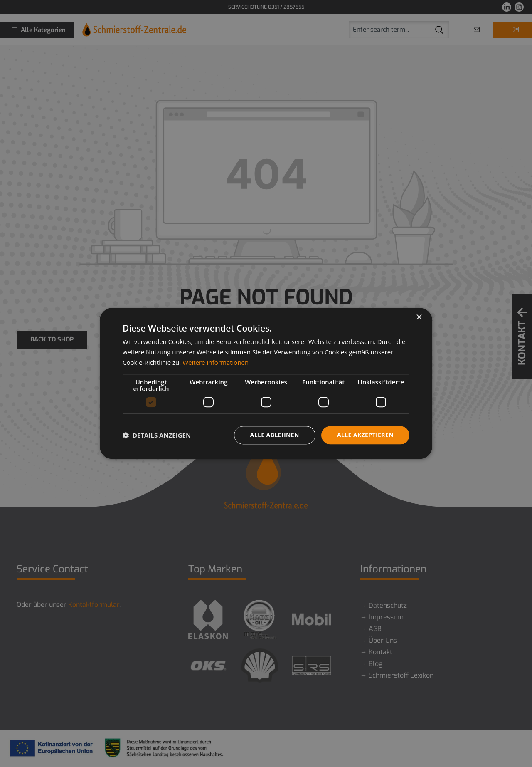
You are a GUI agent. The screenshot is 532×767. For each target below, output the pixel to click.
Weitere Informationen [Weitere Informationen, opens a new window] (216, 362)
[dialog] (266, 383)
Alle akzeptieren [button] (365, 435)
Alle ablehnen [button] (275, 435)
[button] (157, 435)
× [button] (419, 318)
